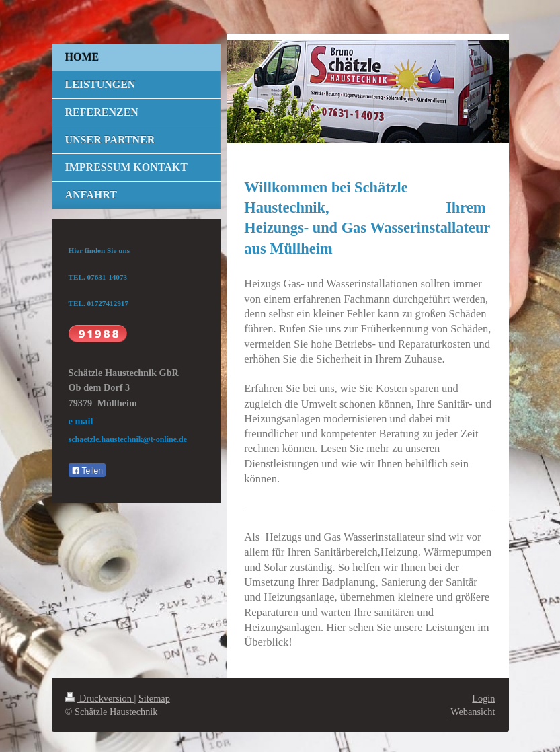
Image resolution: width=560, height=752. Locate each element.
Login (483, 698)
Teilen (87, 471)
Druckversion (100, 698)
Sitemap (154, 698)
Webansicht (473, 712)
